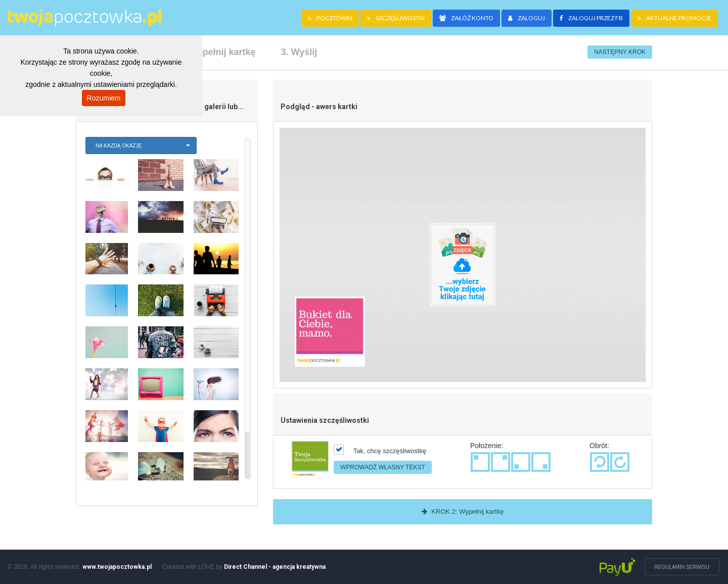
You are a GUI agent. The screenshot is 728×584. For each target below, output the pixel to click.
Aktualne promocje (674, 18)
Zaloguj (527, 18)
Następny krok (620, 52)
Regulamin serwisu (683, 567)
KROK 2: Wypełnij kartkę (463, 512)
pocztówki (330, 18)
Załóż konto (466, 18)
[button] (141, 145)
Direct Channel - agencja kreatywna (275, 567)
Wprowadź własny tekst (383, 467)
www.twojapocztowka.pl (117, 567)
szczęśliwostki (396, 18)
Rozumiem (104, 98)
